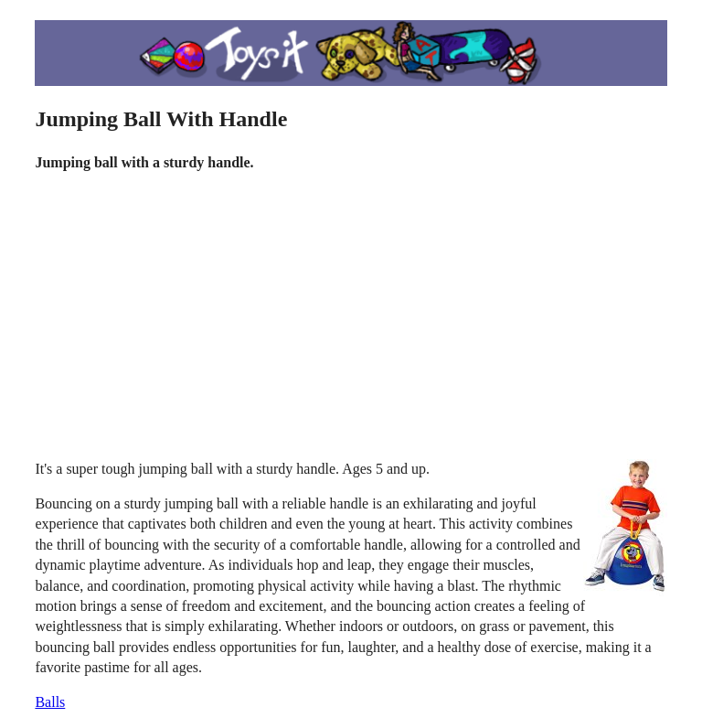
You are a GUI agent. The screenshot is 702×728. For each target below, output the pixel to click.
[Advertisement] (351, 316)
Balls (50, 702)
